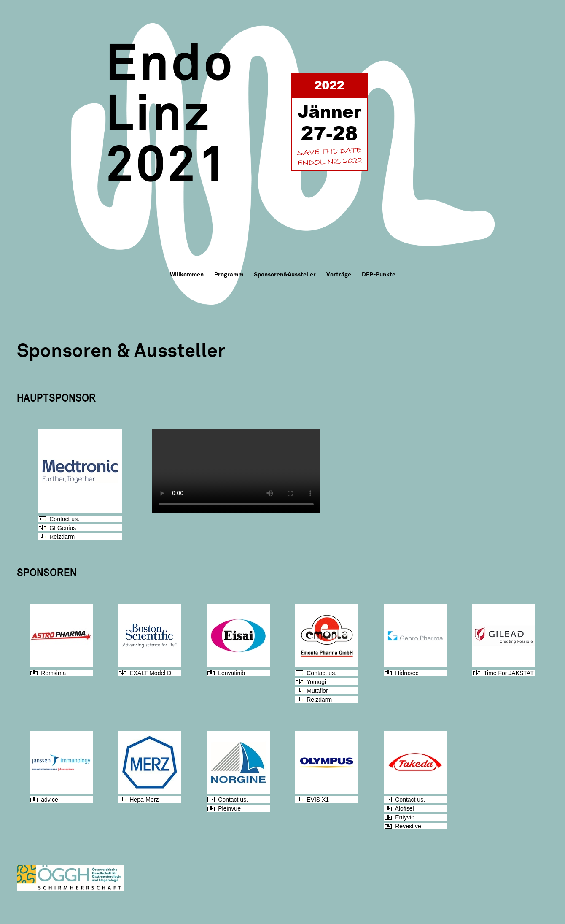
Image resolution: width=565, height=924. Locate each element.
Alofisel (404, 808)
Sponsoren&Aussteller (285, 274)
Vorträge (339, 274)
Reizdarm (62, 537)
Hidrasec (407, 673)
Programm (229, 274)
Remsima (53, 673)
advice (49, 800)
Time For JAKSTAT (509, 673)
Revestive (408, 826)
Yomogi (316, 682)
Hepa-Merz (144, 800)
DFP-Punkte (379, 274)
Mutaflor (317, 691)
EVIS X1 (318, 800)
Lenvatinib (231, 673)
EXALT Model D (150, 673)
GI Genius (63, 528)
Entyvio (405, 817)
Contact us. (64, 519)
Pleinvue (229, 808)
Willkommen (187, 274)
